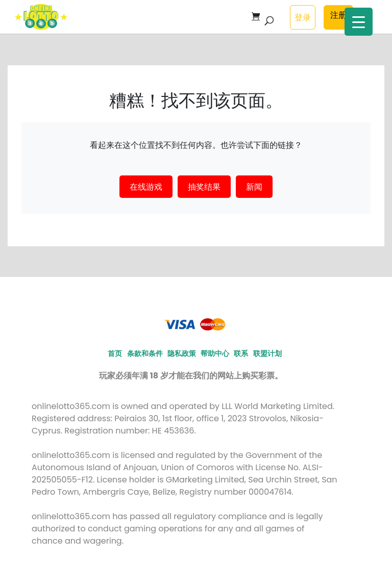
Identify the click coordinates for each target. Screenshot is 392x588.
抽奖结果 (204, 187)
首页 (115, 353)
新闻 (254, 187)
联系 (241, 353)
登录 (303, 17)
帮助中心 (215, 353)
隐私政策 (182, 353)
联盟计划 (267, 353)
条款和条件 (145, 353)
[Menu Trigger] (359, 22)
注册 (338, 15)
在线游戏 (146, 187)
